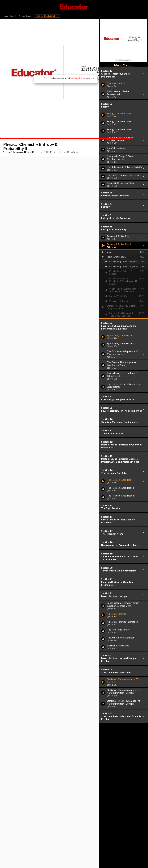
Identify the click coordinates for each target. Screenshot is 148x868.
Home (6, 16)
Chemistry (14, 16)
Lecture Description (68, 127)
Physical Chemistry (26, 16)
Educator (74, 7)
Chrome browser (63, 64)
